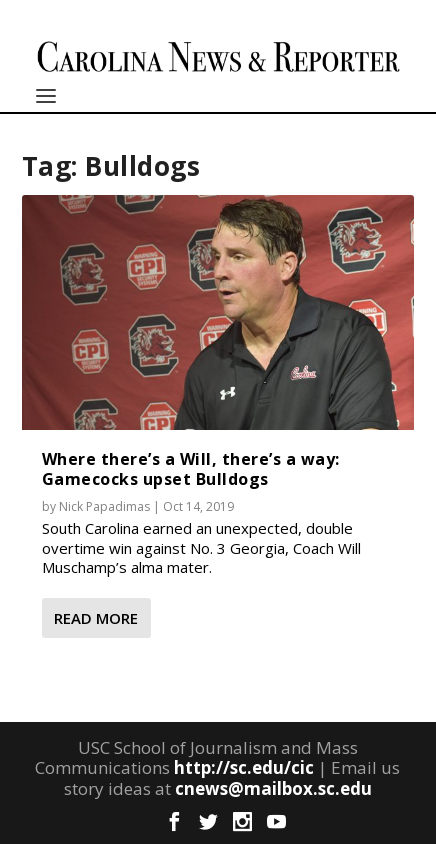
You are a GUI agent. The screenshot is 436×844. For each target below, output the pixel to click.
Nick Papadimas (104, 506)
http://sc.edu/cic (244, 767)
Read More (96, 618)
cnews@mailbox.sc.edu (273, 788)
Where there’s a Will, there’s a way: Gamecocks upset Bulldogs (191, 468)
